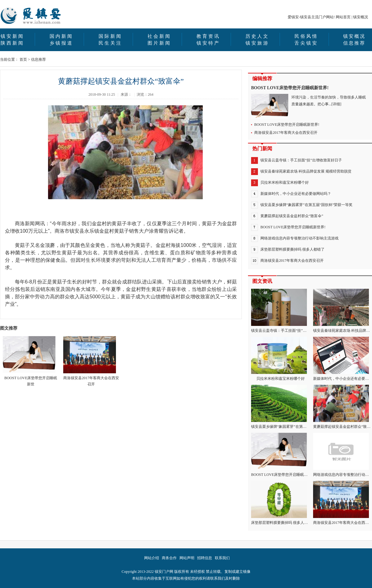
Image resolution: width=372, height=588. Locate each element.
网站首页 (343, 17)
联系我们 (222, 558)
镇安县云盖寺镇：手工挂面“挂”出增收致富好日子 (301, 160)
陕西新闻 (12, 43)
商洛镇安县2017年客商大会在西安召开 (91, 361)
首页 (23, 59)
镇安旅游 (257, 43)
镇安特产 (208, 43)
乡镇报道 (61, 43)
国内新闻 (61, 36)
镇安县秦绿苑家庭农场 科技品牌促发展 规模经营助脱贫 (306, 171)
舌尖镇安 (306, 43)
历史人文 (257, 36)
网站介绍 (152, 558)
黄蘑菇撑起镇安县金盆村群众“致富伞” (292, 216)
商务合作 (169, 558)
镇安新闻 (12, 36)
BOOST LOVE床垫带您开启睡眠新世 (30, 361)
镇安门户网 (164, 572)
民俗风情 (306, 36)
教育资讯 (208, 36)
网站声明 (187, 558)
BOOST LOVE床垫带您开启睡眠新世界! (290, 88)
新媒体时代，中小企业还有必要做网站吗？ (296, 194)
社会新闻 (159, 36)
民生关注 (110, 43)
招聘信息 (205, 558)
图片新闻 (159, 43)
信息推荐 (354, 43)
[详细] (336, 104)
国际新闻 (110, 36)
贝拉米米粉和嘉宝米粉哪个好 (285, 182)
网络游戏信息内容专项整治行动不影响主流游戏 (299, 238)
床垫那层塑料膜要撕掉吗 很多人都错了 (292, 249)
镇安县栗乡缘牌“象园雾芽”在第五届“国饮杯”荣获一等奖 (306, 205)
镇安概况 (361, 17)
